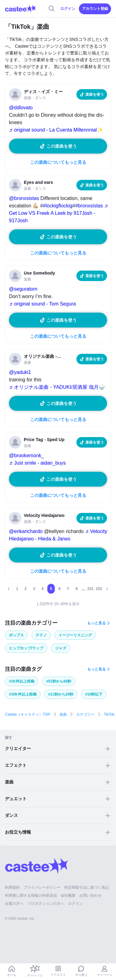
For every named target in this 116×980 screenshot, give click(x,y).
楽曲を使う (95, 94)
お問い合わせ (90, 895)
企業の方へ (14, 904)
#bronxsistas (89, 206)
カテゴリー (85, 714)
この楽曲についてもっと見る (58, 162)
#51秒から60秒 (59, 681)
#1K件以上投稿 (22, 681)
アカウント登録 (95, 9)
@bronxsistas (24, 198)
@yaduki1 (20, 372)
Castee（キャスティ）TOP (28, 714)
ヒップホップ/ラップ (26, 648)
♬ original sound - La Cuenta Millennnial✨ (56, 130)
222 (99, 589)
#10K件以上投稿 (23, 694)
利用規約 (12, 887)
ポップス (16, 635)
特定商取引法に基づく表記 (87, 887)
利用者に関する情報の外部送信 (31, 895)
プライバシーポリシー (42, 887)
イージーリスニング (75, 635)
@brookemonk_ (26, 455)
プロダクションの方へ (46, 904)
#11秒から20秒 (61, 694)
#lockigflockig (58, 206)
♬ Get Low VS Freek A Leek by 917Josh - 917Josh (58, 213)
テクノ (41, 635)
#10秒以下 (94, 694)
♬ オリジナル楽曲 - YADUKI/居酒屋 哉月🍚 (57, 387)
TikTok (109, 714)
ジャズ (61, 648)
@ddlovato (21, 108)
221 (90, 589)
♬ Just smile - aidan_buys (37, 463)
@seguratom (23, 289)
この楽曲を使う (62, 146)
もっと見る (97, 623)
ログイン (68, 9)
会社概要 (68, 895)
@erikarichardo (26, 531)
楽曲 (63, 714)
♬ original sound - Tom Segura (42, 304)
